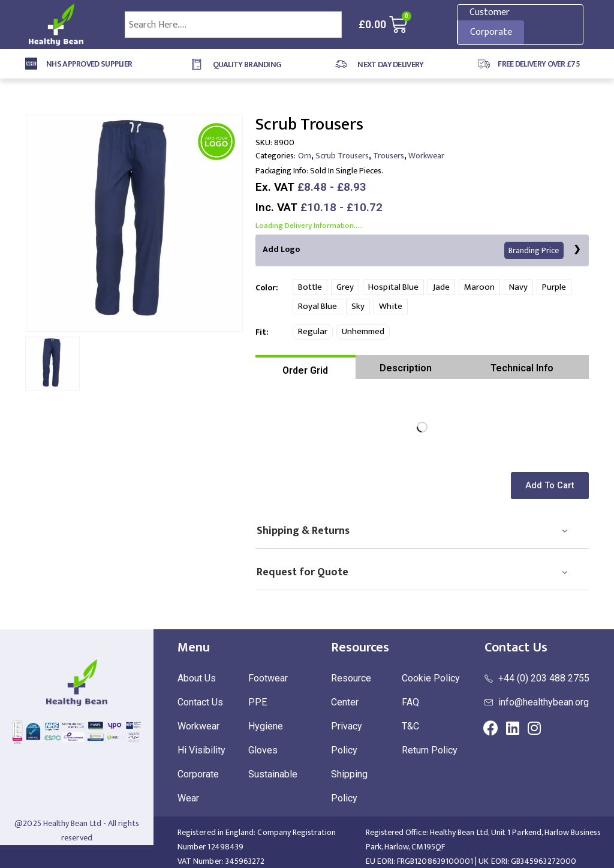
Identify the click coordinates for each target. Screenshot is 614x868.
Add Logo (413, 250)
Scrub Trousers (342, 156)
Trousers (389, 156)
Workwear (426, 156)
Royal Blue (317, 306)
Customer (490, 12)
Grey (345, 287)
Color (266, 288)
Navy (518, 287)
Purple (554, 287)
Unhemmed (363, 331)
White (391, 306)
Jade (441, 287)
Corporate (491, 32)
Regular (313, 331)
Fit (261, 332)
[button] (552, 486)
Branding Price (534, 250)
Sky (358, 306)
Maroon (479, 287)
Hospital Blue (393, 287)
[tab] (306, 367)
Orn (305, 156)
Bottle (310, 287)
